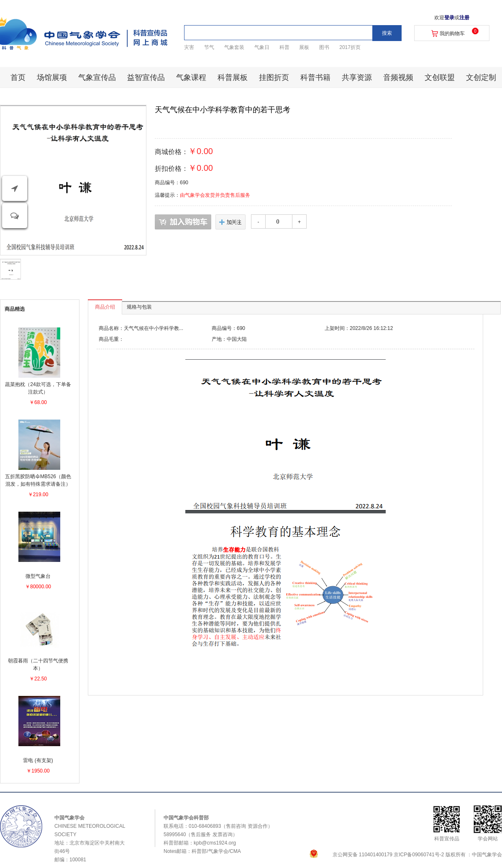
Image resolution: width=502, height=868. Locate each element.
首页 (18, 77)
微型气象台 (38, 576)
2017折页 (350, 47)
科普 (284, 47)
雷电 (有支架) (38, 760)
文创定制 (481, 77)
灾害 (189, 47)
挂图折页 (274, 77)
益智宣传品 (146, 77)
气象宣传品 (97, 77)
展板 (304, 47)
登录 (449, 18)
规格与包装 (139, 307)
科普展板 (233, 77)
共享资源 (357, 77)
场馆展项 (52, 77)
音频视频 (398, 77)
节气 (209, 47)
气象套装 (234, 47)
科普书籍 (315, 77)
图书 (324, 47)
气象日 (262, 47)
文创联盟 (440, 77)
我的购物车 (452, 33)
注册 (464, 18)
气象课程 (191, 77)
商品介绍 (105, 307)
